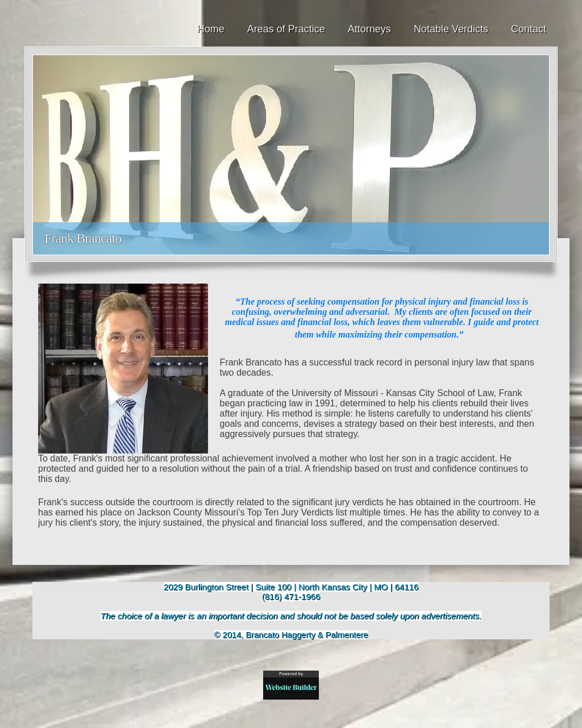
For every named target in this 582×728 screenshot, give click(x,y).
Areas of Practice (286, 29)
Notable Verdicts (451, 29)
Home (211, 29)
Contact (529, 29)
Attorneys (369, 29)
